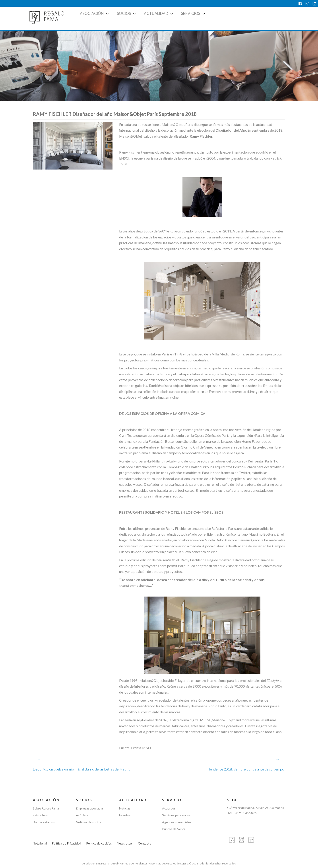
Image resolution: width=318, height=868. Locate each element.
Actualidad (159, 14)
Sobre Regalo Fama (46, 808)
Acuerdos (169, 808)
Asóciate (82, 815)
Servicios (194, 14)
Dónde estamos (44, 822)
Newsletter (125, 843)
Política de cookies (99, 843)
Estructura (40, 815)
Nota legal (40, 843)
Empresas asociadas (90, 808)
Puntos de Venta (174, 829)
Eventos (125, 815)
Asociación (95, 14)
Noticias (125, 808)
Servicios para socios (176, 815)
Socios (127, 14)
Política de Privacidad (66, 843)
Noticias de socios (88, 822)
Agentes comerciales (177, 822)
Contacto (145, 843)
